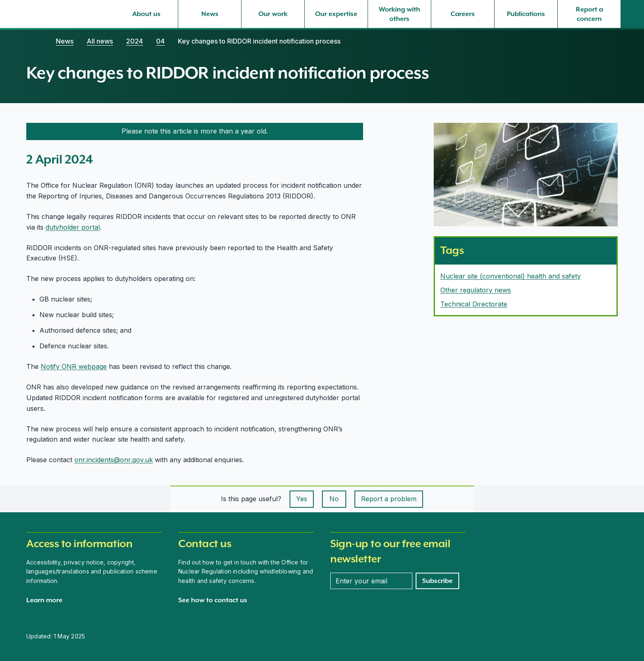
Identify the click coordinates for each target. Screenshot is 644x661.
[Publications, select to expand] (526, 14)
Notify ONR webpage (74, 366)
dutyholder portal (73, 227)
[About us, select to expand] (146, 14)
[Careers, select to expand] (463, 14)
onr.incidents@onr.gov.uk (114, 460)
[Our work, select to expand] (273, 14)
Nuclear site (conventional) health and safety (511, 276)
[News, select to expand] (210, 14)
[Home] (34, 41)
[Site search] (632, 14)
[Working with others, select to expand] (399, 14)
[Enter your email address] (371, 581)
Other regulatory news (476, 290)
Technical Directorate (474, 304)
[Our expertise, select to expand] (336, 14)
